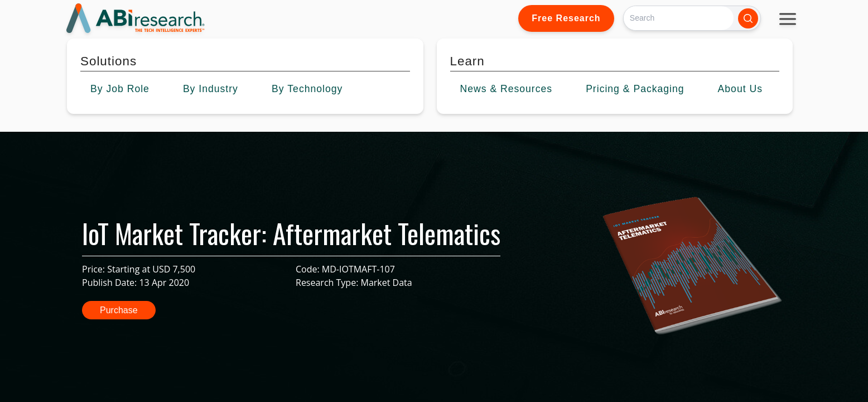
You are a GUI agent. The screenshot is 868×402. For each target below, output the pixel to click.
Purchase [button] (119, 310)
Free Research (566, 18)
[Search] (679, 18)
